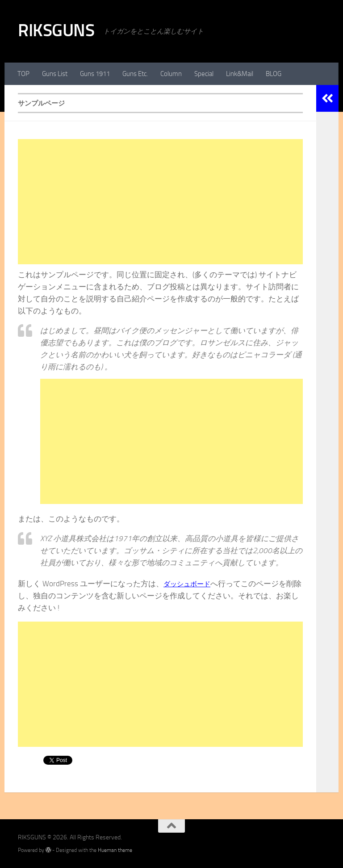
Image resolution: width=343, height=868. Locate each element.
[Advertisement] (160, 202)
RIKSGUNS (56, 30)
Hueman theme (115, 850)
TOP (23, 74)
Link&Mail (240, 74)
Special (204, 74)
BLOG (274, 74)
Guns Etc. (135, 74)
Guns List (55, 74)
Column (171, 74)
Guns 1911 (95, 74)
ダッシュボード (190, 584)
